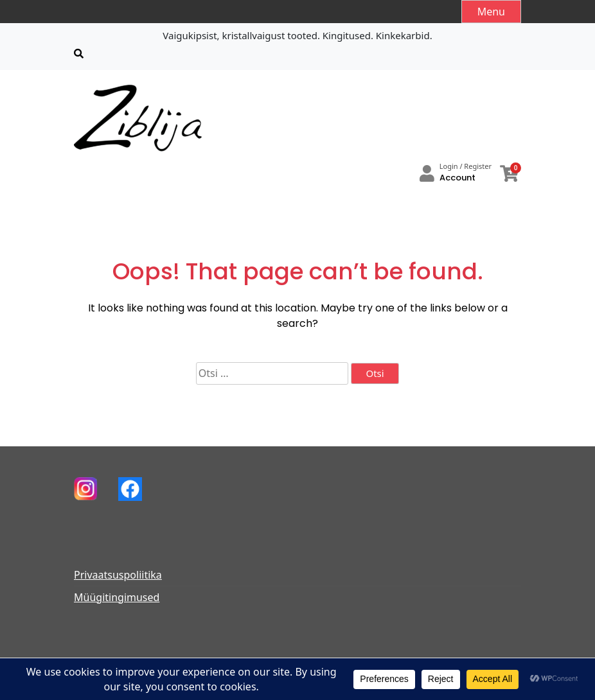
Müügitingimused (117, 597)
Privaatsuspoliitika (118, 575)
